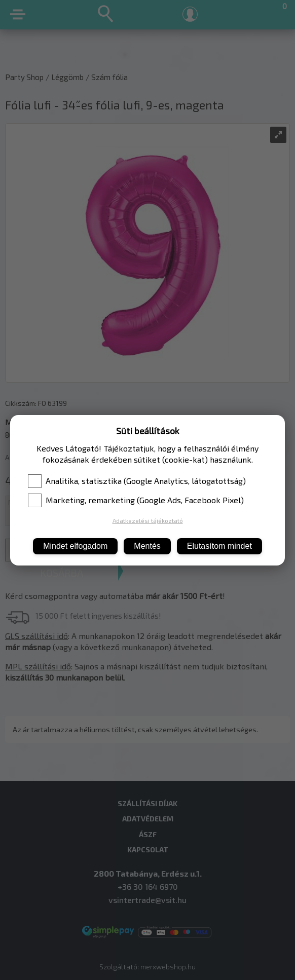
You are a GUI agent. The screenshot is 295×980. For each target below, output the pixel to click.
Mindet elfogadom (75, 546)
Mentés (147, 546)
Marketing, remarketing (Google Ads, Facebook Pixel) (136, 500)
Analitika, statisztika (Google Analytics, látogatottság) (137, 481)
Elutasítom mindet (219, 546)
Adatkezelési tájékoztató (148, 520)
